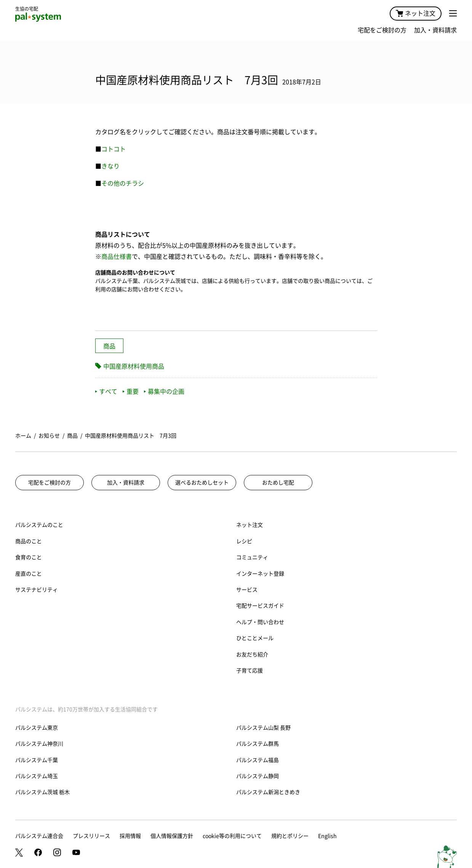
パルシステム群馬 (258, 744)
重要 (131, 391)
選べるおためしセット (202, 483)
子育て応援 (250, 671)
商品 (109, 346)
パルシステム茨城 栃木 (42, 792)
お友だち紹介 (252, 655)
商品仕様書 (117, 257)
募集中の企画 (164, 391)
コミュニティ (252, 557)
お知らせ (49, 436)
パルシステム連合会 (39, 836)
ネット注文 (416, 13)
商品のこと (29, 541)
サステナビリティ (37, 590)
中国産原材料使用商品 (134, 366)
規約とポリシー (290, 836)
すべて (106, 391)
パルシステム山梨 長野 (263, 728)
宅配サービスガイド (260, 606)
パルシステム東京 (37, 728)
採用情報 (130, 836)
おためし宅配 (278, 483)
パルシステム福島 (258, 760)
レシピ (244, 541)
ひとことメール (255, 638)
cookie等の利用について (232, 836)
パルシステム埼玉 (37, 776)
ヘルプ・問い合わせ (260, 622)
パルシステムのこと (39, 525)
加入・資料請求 (435, 30)
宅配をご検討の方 (382, 30)
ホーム (23, 436)
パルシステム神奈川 (39, 744)
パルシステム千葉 (37, 760)
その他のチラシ (123, 183)
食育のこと (29, 557)
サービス (247, 590)
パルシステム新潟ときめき (268, 792)
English (327, 836)
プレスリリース (91, 836)
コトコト (114, 149)
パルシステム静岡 (258, 776)
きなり (110, 166)
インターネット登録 (260, 574)
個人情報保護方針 (172, 836)
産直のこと (29, 574)
